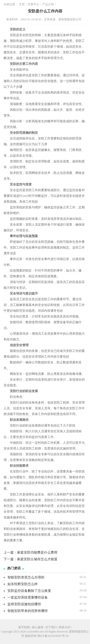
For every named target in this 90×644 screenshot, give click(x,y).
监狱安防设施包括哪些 (24, 604)
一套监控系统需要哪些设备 (28, 597)
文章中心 (33, 4)
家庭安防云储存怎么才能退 (37, 559)
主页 (22, 4)
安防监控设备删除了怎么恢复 (29, 591)
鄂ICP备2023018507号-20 (53, 636)
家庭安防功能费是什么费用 (37, 552)
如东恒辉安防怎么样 (23, 584)
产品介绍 (48, 4)
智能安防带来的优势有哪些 (28, 611)
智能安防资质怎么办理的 (26, 577)
